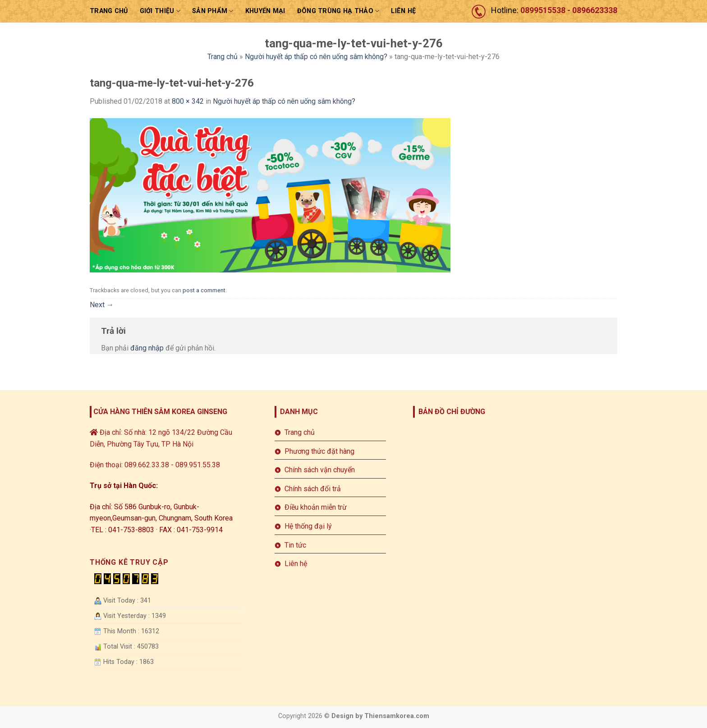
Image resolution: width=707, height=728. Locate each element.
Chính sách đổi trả (313, 489)
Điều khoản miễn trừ (316, 507)
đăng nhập (147, 348)
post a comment (204, 290)
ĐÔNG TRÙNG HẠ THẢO (338, 11)
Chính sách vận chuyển (320, 470)
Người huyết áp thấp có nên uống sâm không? (316, 57)
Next (102, 305)
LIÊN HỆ (403, 11)
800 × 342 (188, 101)
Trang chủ (109, 11)
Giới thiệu (160, 11)
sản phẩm (213, 11)
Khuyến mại (265, 11)
